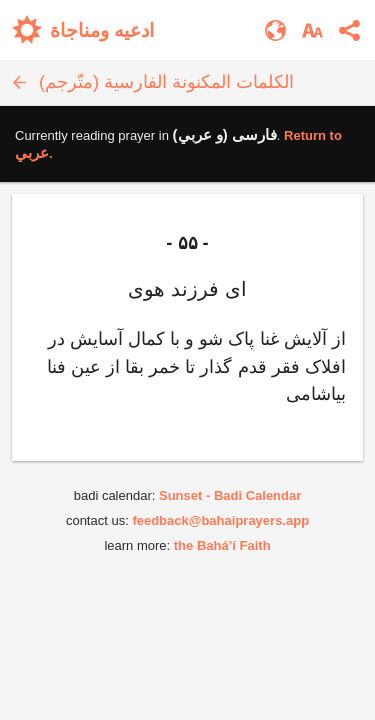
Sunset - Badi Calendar (230, 495)
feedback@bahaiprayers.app (220, 520)
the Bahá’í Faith (222, 545)
